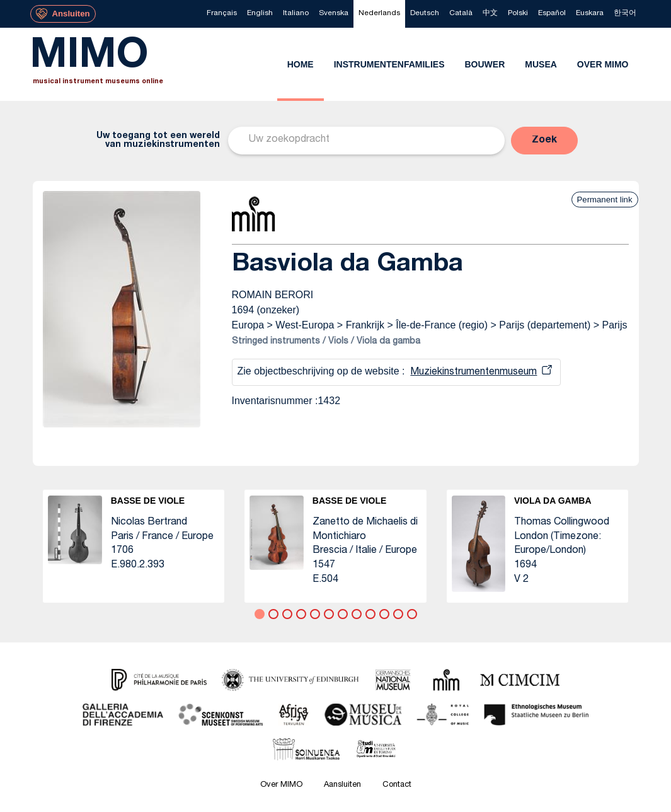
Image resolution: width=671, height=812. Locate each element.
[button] (544, 141)
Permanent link (605, 200)
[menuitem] (222, 14)
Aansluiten (342, 785)
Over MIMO (281, 785)
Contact (397, 785)
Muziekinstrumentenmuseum (473, 373)
